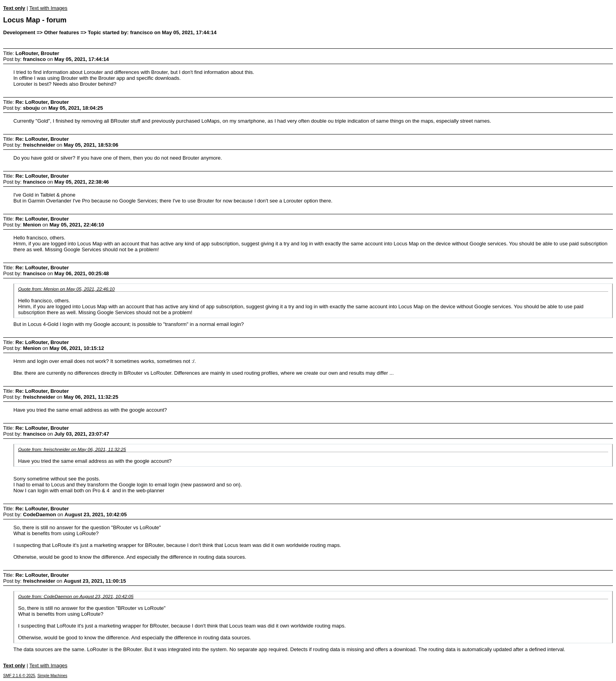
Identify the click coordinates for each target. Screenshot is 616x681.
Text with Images (48, 8)
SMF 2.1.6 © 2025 (19, 676)
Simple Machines (52, 676)
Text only (14, 8)
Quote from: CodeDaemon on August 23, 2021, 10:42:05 (76, 596)
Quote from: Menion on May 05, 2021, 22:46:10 (66, 289)
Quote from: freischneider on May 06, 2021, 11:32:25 (72, 449)
